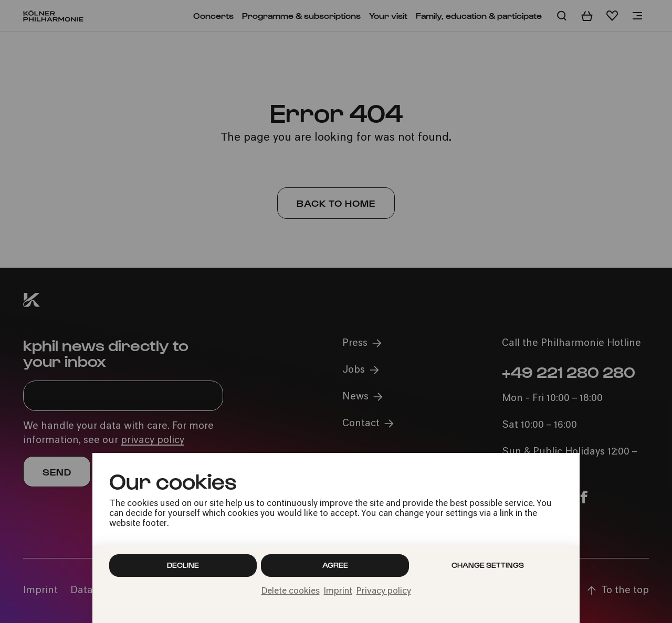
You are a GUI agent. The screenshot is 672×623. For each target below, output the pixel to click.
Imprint (338, 592)
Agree (335, 565)
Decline (183, 565)
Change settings (488, 565)
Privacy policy (384, 592)
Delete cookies (291, 592)
